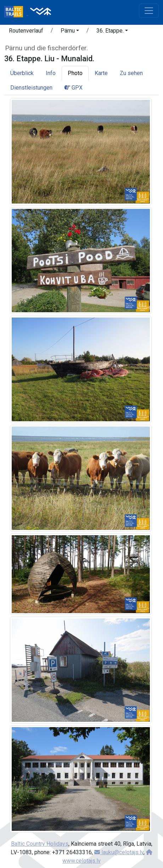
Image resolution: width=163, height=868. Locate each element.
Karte (101, 73)
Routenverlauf (26, 31)
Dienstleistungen (31, 88)
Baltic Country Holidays (40, 844)
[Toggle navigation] (149, 11)
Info (51, 73)
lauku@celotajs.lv (119, 852)
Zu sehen (131, 73)
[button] (70, 32)
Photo (75, 73)
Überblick (22, 73)
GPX (74, 88)
